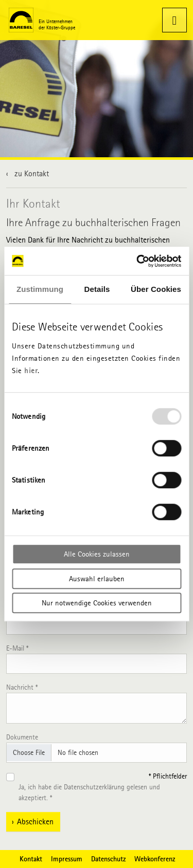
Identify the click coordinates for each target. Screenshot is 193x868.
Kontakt (31, 859)
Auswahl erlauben (97, 579)
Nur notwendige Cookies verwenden (97, 603)
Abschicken (35, 821)
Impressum (67, 859)
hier (31, 371)
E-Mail (17, 648)
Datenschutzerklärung (94, 787)
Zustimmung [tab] (40, 289)
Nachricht (22, 687)
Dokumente (22, 737)
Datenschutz (108, 859)
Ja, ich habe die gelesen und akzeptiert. (89, 792)
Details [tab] (97, 289)
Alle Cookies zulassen (97, 554)
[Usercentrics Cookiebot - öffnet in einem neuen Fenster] (137, 261)
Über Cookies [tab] (156, 289)
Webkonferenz (155, 859)
